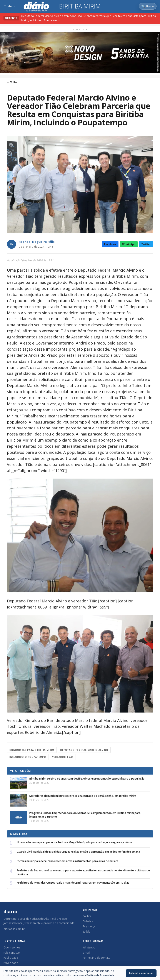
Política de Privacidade (100, 975)
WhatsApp (129, 244)
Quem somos (12, 947)
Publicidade (11, 958)
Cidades (88, 921)
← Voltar (12, 82)
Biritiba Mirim (80, 6)
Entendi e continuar (141, 973)
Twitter (146, 244)
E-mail (86, 953)
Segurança (89, 926)
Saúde (86, 932)
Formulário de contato (97, 958)
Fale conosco (12, 953)
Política (87, 916)
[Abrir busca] (148, 6)
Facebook (110, 244)
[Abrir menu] (9, 6)
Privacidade (11, 963)
